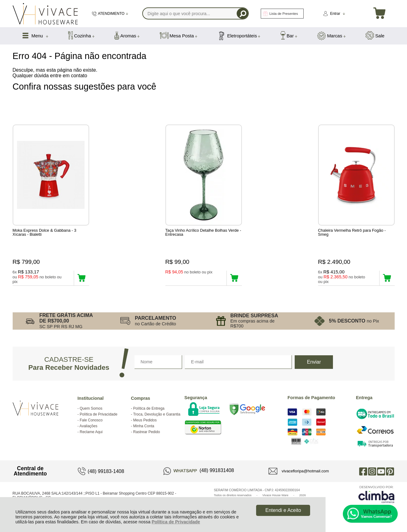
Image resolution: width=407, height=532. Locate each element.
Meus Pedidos (145, 421)
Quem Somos (91, 409)
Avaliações (89, 427)
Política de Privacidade (176, 522)
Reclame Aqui (91, 433)
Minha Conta (144, 427)
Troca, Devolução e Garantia (157, 415)
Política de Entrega (149, 409)
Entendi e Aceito (283, 510)
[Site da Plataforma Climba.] (376, 495)
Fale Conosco (91, 421)
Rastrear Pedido (147, 433)
